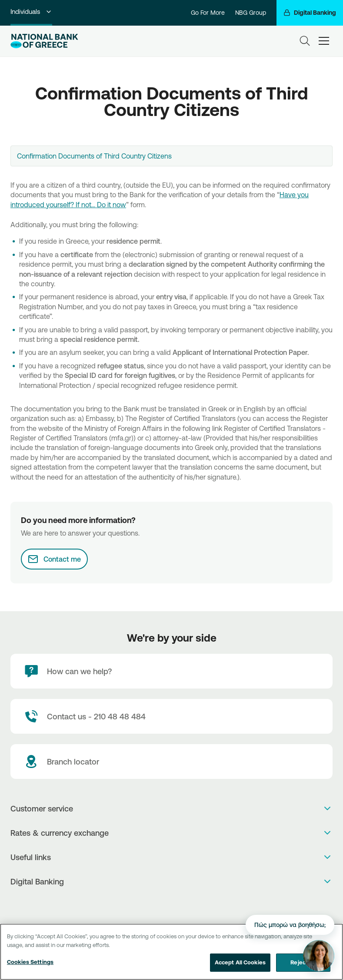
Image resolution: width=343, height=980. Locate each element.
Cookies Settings (30, 962)
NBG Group (251, 13)
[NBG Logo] (44, 41)
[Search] (305, 41)
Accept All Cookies (240, 962)
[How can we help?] (171, 671)
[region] (171, 952)
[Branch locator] (171, 761)
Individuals (31, 12)
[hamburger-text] (324, 41)
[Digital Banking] (310, 13)
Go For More (208, 13)
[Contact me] (54, 559)
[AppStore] (162, 904)
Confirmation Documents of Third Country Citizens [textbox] (94, 156)
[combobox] (171, 156)
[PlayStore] (171, 904)
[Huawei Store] (181, 904)
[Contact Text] (171, 716)
